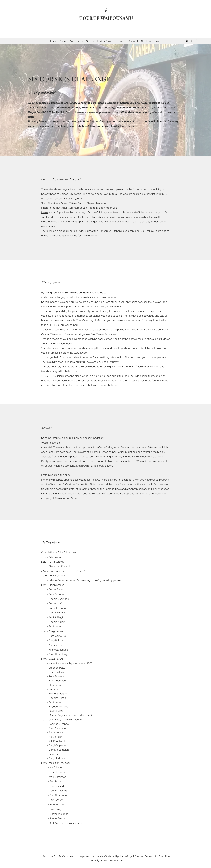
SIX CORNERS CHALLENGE (69, 79)
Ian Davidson (63, 763)
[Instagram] (186, 41)
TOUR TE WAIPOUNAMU (106, 18)
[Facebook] (191, 41)
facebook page (59, 189)
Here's (45, 212)
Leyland (59, 786)
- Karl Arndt (54, 823)
